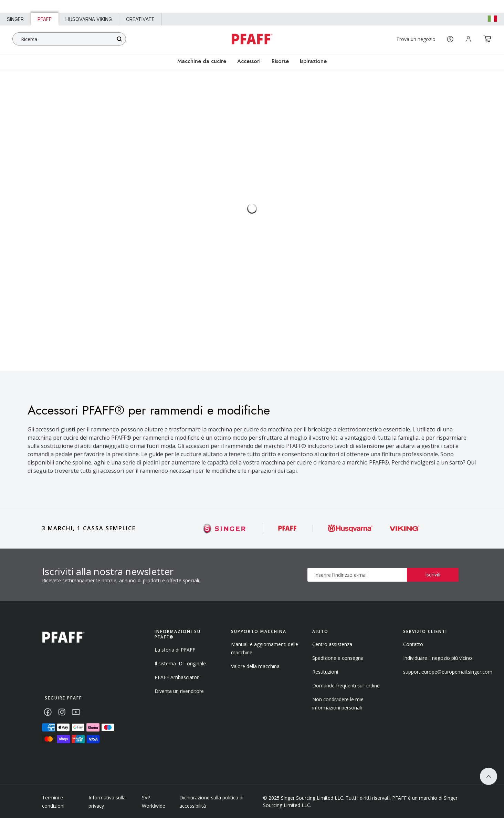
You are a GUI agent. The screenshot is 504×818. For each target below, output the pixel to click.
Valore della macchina (255, 666)
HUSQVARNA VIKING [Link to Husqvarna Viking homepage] (89, 19)
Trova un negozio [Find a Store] (416, 39)
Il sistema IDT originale (180, 663)
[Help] (450, 39)
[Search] (119, 39)
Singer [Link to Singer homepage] (15, 19)
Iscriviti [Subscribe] (433, 575)
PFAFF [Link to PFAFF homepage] (45, 19)
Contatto (413, 644)
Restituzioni (325, 672)
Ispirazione (313, 61)
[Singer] (225, 528)
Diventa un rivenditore (179, 691)
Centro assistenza (332, 644)
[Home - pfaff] (252, 39)
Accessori (249, 61)
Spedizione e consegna (338, 658)
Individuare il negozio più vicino (438, 658)
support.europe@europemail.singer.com (448, 672)
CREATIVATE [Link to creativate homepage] (140, 19)
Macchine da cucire (202, 61)
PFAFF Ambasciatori (177, 677)
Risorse (280, 61)
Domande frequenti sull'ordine (346, 686)
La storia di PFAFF (175, 650)
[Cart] (487, 39)
